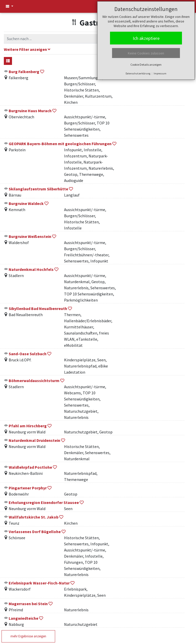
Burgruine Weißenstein (30, 236)
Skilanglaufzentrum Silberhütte (38, 189)
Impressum (160, 73)
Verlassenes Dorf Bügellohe (35, 532)
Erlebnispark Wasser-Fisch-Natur (39, 583)
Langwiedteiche (23, 618)
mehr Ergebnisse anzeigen (28, 636)
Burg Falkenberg (24, 72)
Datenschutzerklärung (138, 73)
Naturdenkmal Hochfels (31, 269)
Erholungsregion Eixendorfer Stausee (44, 502)
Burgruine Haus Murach (30, 111)
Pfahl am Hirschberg (28, 426)
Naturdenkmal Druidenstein (34, 440)
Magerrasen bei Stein (28, 604)
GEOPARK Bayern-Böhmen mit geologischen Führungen (60, 144)
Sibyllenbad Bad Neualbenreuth (38, 308)
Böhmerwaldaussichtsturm (34, 381)
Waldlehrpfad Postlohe (30, 467)
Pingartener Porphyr (28, 488)
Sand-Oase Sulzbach (28, 354)
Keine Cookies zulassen (146, 53)
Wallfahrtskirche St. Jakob (34, 517)
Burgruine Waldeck (26, 203)
